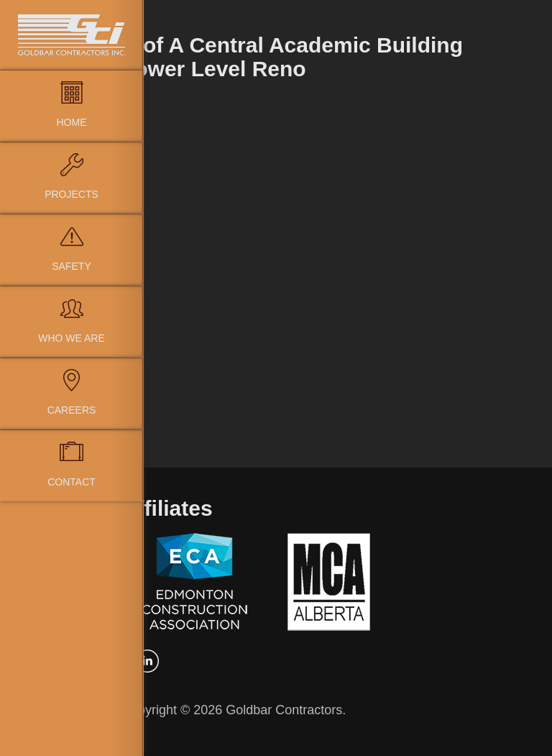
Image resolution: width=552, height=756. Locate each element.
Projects (72, 194)
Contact (72, 482)
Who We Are (72, 338)
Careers (72, 410)
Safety (71, 266)
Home (72, 122)
